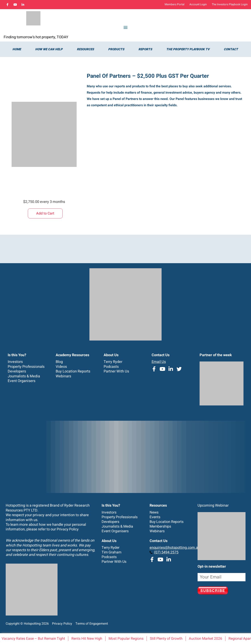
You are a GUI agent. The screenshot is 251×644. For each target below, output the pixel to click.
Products (116, 49)
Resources (85, 49)
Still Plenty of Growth (171, 639)
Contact (231, 49)
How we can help (49, 49)
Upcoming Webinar (213, 505)
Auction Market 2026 (211, 639)
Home (17, 49)
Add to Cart (45, 213)
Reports (145, 49)
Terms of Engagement (90, 623)
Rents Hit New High (90, 639)
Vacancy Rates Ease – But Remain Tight (35, 639)
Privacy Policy (68, 529)
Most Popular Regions (130, 639)
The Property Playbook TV (188, 49)
